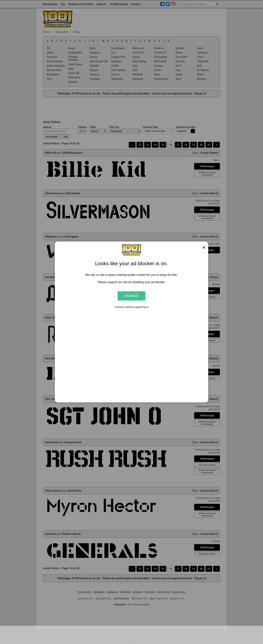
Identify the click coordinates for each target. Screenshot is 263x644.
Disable (131, 296)
